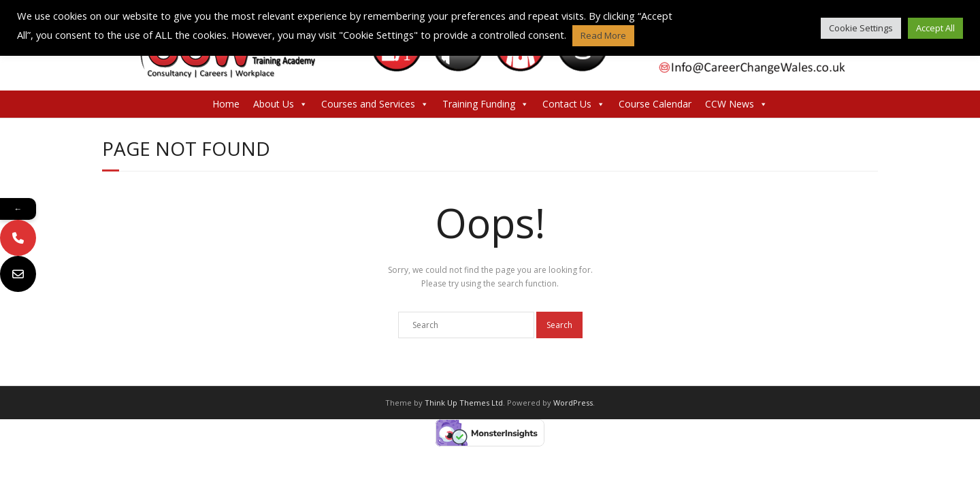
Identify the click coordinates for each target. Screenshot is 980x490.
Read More (603, 35)
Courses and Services (375, 104)
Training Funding (486, 104)
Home (226, 104)
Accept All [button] (935, 28)
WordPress (573, 403)
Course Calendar (655, 104)
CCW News (736, 104)
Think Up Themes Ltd (464, 403)
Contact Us (574, 104)
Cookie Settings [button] (861, 28)
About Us (280, 104)
